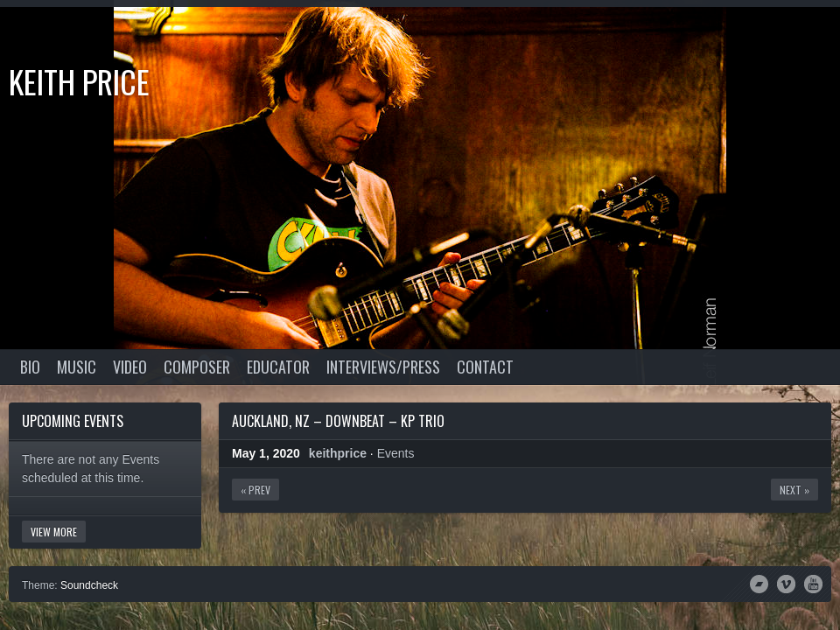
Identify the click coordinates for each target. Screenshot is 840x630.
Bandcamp (759, 583)
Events (396, 453)
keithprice (338, 453)
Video (130, 367)
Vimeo (786, 583)
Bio (30, 367)
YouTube (813, 583)
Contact (485, 367)
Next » (794, 490)
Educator (278, 367)
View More (54, 532)
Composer (197, 367)
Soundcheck (89, 585)
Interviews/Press (383, 367)
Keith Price (79, 81)
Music (77, 367)
